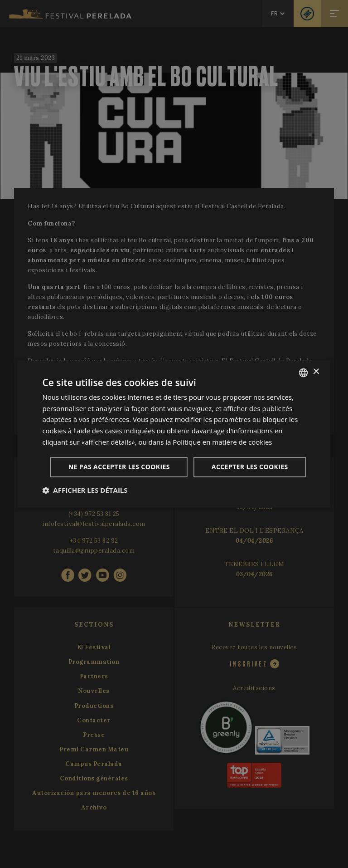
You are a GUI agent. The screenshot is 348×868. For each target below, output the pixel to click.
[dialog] (174, 434)
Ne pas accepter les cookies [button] (119, 467)
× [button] (316, 372)
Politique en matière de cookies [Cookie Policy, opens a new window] (222, 442)
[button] (85, 490)
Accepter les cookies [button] (250, 467)
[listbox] (304, 373)
